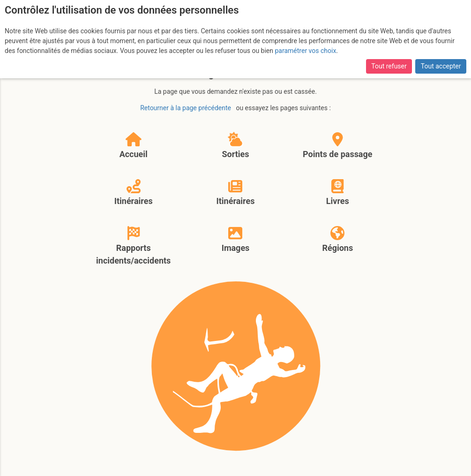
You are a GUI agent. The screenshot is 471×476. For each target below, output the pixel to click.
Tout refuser (389, 66)
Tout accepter (441, 66)
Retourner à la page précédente (186, 108)
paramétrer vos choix (306, 51)
